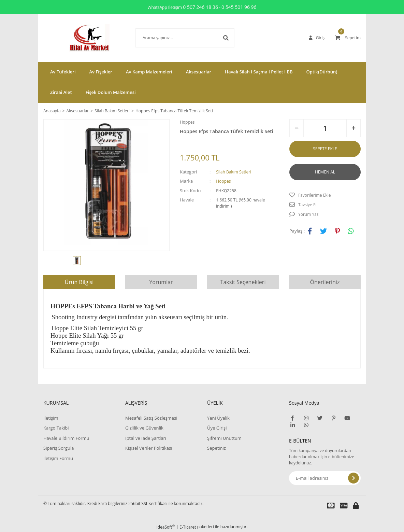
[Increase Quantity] (353, 128)
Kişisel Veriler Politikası (149, 448)
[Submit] (353, 478)
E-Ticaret (188, 527)
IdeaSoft (165, 527)
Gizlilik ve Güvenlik (144, 428)
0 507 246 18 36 (200, 7)
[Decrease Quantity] (297, 128)
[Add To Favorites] (325, 195)
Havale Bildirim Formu (66, 438)
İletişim (51, 418)
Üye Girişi (217, 428)
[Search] (175, 38)
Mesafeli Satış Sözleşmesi (151, 418)
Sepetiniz (217, 448)
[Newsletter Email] (325, 478)
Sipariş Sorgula (59, 448)
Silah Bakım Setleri (234, 172)
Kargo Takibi (56, 428)
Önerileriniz (325, 282)
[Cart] (348, 38)
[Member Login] (317, 38)
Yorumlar (161, 282)
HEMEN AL (325, 172)
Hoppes (187, 122)
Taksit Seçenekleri (243, 282)
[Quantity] (325, 128)
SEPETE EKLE (325, 149)
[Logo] (79, 38)
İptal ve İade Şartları (146, 438)
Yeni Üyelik (218, 418)
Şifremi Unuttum (224, 438)
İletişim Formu (58, 458)
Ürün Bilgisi (79, 282)
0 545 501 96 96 (239, 7)
